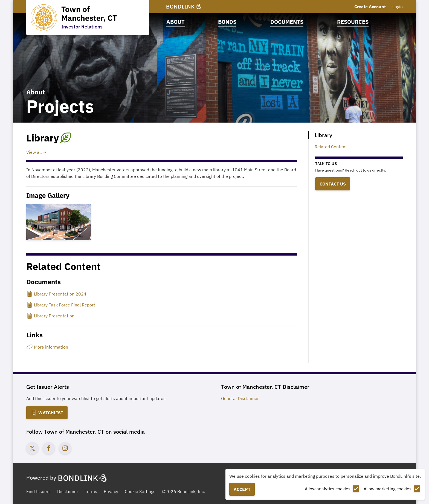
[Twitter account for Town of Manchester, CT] (32, 448)
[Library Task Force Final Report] (61, 305)
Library (323, 135)
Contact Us (333, 184)
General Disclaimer (240, 398)
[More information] (162, 347)
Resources (353, 22)
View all (34, 152)
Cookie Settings (140, 491)
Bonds (227, 22)
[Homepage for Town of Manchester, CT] (88, 18)
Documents (287, 22)
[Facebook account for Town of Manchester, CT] (49, 448)
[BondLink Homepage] (184, 7)
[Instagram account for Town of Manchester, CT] (65, 448)
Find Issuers (38, 491)
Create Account (370, 7)
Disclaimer (68, 491)
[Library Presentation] (51, 316)
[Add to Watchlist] (47, 413)
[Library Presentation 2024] (57, 294)
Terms (91, 491)
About (176, 22)
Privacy (111, 491)
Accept (242, 489)
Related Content (331, 147)
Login (398, 7)
